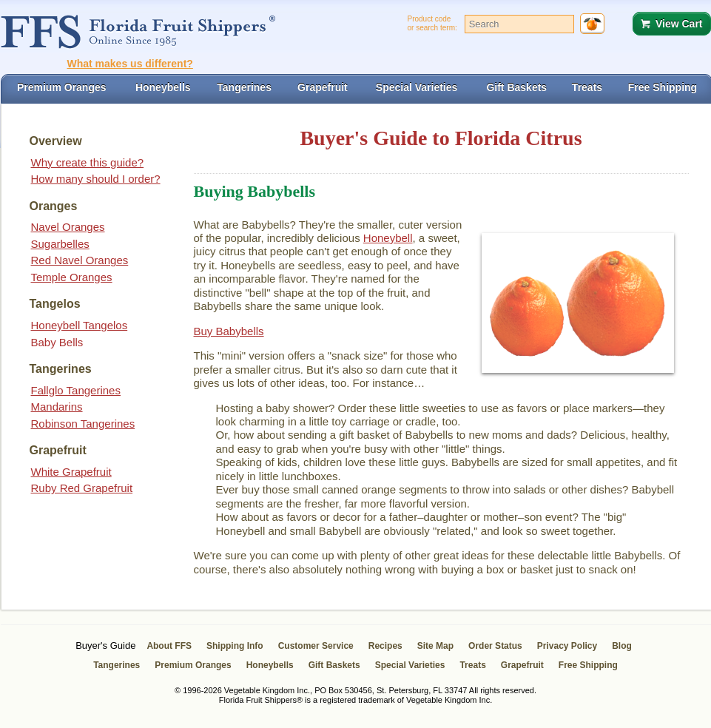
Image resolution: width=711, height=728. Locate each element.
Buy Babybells (229, 331)
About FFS (169, 646)
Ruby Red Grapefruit (82, 488)
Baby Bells (57, 342)
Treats (472, 665)
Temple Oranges (72, 277)
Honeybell (388, 238)
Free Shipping (588, 665)
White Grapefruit (71, 472)
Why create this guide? (88, 162)
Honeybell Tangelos (80, 325)
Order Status (495, 646)
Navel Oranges (68, 227)
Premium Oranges (193, 665)
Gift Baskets (334, 665)
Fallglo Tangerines (76, 390)
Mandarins (57, 407)
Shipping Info (235, 646)
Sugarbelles (60, 244)
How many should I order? (96, 179)
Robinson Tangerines (83, 424)
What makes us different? (130, 64)
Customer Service (316, 646)
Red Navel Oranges (80, 260)
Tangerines (117, 665)
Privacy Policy (567, 646)
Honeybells (270, 665)
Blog (622, 646)
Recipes (385, 646)
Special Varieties (410, 665)
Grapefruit (522, 665)
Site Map (435, 646)
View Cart (679, 24)
